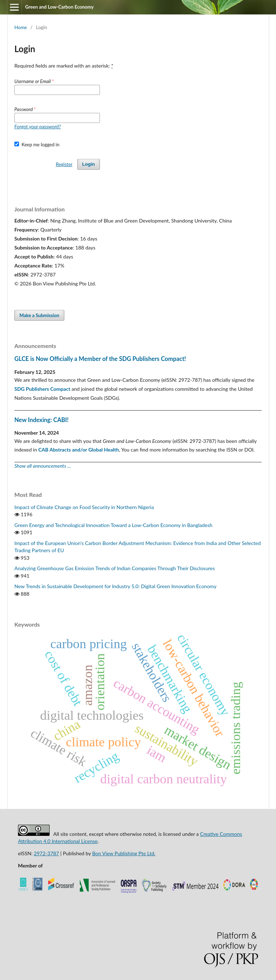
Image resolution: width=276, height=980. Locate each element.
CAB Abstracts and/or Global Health (79, 450)
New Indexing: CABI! (42, 420)
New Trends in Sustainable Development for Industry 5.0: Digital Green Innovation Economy (115, 586)
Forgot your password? (38, 127)
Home (21, 27)
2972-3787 (46, 853)
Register (64, 164)
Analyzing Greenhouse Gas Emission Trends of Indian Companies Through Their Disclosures (115, 568)
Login (89, 164)
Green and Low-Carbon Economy (59, 7)
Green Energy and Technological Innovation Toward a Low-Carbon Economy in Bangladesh (113, 525)
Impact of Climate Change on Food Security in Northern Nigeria (84, 507)
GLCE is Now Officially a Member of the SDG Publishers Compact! (100, 359)
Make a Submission (39, 315)
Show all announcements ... (43, 466)
